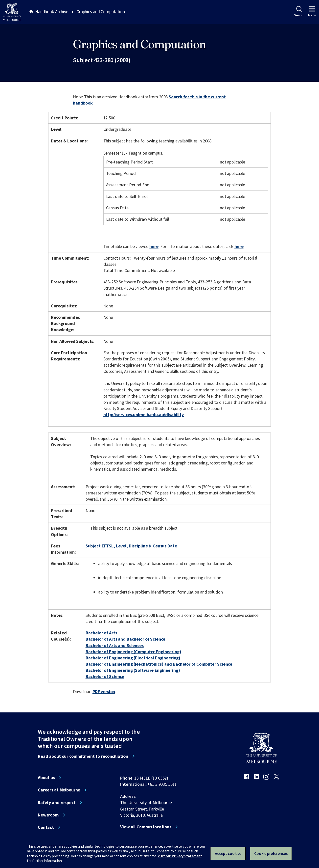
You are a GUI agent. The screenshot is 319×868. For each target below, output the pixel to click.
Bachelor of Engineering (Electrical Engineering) (133, 658)
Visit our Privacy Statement (180, 856)
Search (299, 12)
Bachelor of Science (105, 676)
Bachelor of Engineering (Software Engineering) (133, 670)
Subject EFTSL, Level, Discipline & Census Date (131, 546)
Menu (312, 12)
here (154, 246)
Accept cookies (228, 853)
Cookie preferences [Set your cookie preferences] (271, 853)
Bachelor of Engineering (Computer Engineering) (133, 652)
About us (46, 778)
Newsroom (48, 815)
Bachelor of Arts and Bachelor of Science (125, 639)
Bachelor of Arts (101, 633)
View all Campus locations (146, 827)
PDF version (104, 692)
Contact (46, 827)
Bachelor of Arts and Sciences (115, 645)
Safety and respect (57, 803)
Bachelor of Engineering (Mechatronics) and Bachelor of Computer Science (159, 664)
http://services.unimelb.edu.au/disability (144, 415)
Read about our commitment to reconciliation (83, 756)
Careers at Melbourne (59, 790)
